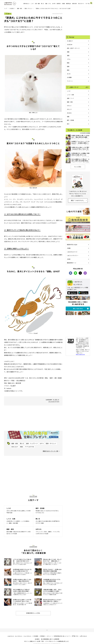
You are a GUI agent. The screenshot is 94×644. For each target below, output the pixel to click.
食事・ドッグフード (32, 443)
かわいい (69, 106)
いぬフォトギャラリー (73, 255)
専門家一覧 (75, 636)
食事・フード (70, 98)
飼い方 (42, 4)
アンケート (70, 81)
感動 (68, 117)
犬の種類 (69, 77)
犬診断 (69, 259)
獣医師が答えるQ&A (72, 245)
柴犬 (68, 124)
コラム (69, 59)
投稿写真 (59, 4)
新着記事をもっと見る (33, 613)
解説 (21, 447)
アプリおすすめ (29, 447)
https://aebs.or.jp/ (80, 354)
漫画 (68, 55)
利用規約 (42, 636)
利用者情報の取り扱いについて (62, 636)
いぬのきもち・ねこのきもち (15, 636)
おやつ (42, 443)
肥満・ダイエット (29, 9)
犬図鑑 (63, 4)
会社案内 (37, 639)
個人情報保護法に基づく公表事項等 (50, 639)
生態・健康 (37, 4)
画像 (68, 66)
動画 (68, 63)
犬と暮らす (12, 9)
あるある (69, 113)
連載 (68, 52)
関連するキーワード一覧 (50, 451)
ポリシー (49, 636)
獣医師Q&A (68, 4)
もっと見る (78, 167)
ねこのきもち (28, 636)
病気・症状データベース (73, 48)
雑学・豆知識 (70, 120)
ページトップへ (47, 630)
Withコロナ (15, 447)
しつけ (32, 4)
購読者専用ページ (72, 263)
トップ (6, 9)
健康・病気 (20, 9)
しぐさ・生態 (70, 95)
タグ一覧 (87, 4)
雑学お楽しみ (26, 4)
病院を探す (75, 4)
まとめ (69, 74)
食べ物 (54, 4)
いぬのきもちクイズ (72, 252)
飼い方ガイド (81, 4)
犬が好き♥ (70, 45)
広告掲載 (36, 636)
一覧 (86, 87)
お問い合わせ (83, 636)
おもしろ (69, 109)
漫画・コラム (48, 4)
